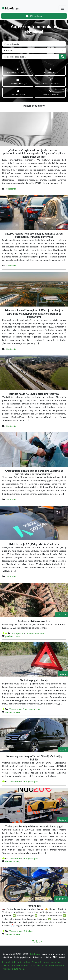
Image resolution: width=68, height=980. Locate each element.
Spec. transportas (31, 709)
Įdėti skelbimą (34, 16)
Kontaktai (59, 957)
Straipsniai (11, 189)
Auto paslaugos (30, 782)
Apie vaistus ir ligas (21, 962)
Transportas (18, 633)
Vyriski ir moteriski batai (24, 965)
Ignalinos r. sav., (12, 636)
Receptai (6, 962)
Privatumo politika (42, 957)
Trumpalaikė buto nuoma (14, 969)
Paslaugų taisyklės (23, 957)
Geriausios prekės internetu (51, 965)
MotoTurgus (11, 8)
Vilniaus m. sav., (12, 712)
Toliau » (37, 941)
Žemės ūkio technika (35, 633)
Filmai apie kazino (40, 962)
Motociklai (28, 931)
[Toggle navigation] (62, 8)
